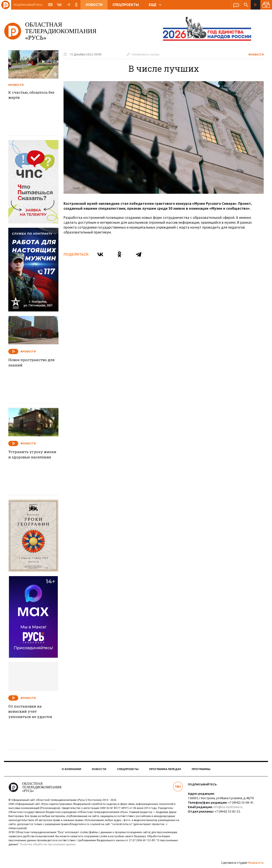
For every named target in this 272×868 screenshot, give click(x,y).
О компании (71, 769)
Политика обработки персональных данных (51, 844)
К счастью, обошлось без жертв (36, 95)
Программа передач (165, 769)
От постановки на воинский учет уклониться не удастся (35, 712)
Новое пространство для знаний (32, 363)
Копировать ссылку (146, 54)
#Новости (253, 54)
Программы (201, 769)
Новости (94, 5)
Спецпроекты (126, 5)
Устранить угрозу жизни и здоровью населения (30, 458)
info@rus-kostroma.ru (227, 807)
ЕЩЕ (155, 5)
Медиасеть (253, 863)
